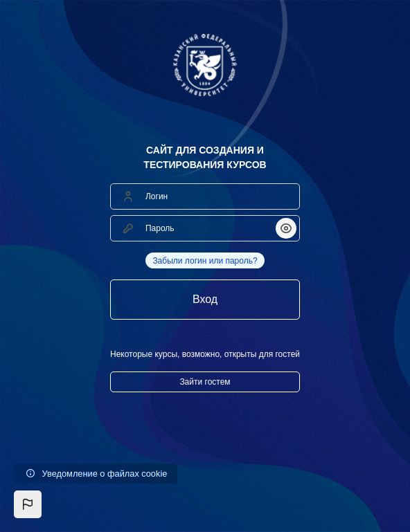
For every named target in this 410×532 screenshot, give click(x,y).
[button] (28, 504)
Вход (205, 299)
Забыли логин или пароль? (205, 261)
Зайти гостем (205, 382)
